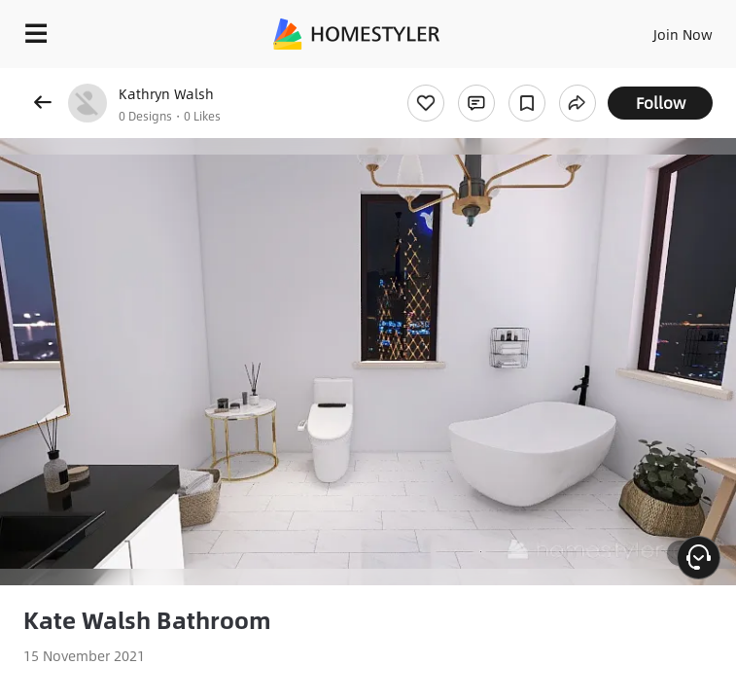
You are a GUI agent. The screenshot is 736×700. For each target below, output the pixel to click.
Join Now (683, 34)
